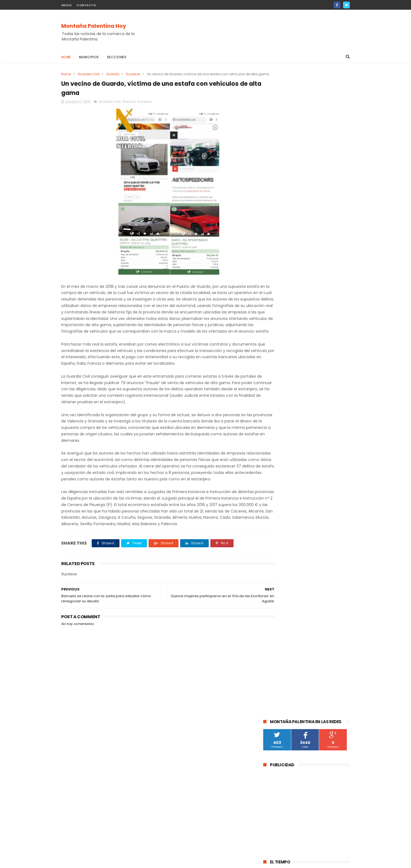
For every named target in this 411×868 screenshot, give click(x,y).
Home (66, 57)
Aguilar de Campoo (282, 445)
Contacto (86, 5)
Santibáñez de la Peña (324, 475)
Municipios (89, 57)
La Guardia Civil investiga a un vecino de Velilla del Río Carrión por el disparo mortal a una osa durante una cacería (304, 367)
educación (299, 485)
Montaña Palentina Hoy (94, 26)
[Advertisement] (252, 30)
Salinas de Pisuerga (302, 505)
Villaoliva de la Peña (282, 535)
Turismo (331, 495)
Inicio (66, 5)
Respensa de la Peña (320, 525)
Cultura (273, 465)
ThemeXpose (92, 861)
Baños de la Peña (324, 545)
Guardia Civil (89, 74)
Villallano (274, 545)
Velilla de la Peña (320, 535)
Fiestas (272, 505)
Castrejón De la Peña (284, 515)
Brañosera (275, 485)
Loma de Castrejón (320, 555)
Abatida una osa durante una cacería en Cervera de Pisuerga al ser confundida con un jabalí (318, 336)
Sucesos (133, 74)
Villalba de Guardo (324, 515)
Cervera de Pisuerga (283, 455)
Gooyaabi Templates (148, 861)
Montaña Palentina (282, 475)
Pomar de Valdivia (302, 495)
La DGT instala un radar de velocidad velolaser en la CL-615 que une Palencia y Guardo (320, 307)
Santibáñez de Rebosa (285, 565)
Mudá (271, 525)
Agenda (289, 525)
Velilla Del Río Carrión (303, 465)
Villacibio (296, 545)
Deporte (273, 495)
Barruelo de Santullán (325, 455)
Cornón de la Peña (281, 555)
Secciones (117, 57)
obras (320, 485)
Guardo (113, 74)
